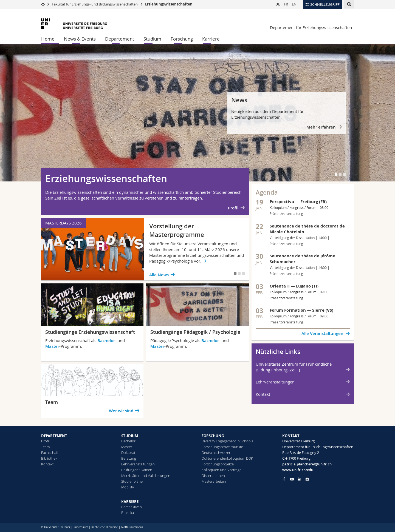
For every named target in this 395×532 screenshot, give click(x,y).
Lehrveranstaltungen (275, 382)
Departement (120, 39)
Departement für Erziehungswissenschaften (311, 27)
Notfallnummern (132, 527)
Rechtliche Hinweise (105, 527)
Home (48, 39)
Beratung (129, 458)
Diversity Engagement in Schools (227, 441)
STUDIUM (130, 436)
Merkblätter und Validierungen (146, 476)
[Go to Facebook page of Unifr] (284, 479)
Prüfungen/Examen (137, 470)
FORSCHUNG (213, 436)
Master (52, 346)
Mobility (128, 487)
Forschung (182, 39)
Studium (152, 39)
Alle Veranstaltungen (322, 333)
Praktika (128, 513)
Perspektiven (132, 507)
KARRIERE (130, 502)
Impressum (81, 527)
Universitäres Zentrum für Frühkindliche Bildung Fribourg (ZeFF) (294, 367)
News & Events (80, 39)
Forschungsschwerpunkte (222, 447)
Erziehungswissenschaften (169, 4)
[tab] (336, 175)
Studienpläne (132, 481)
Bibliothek (49, 458)
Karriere (211, 39)
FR (286, 4)
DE (278, 4)
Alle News (159, 275)
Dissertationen (213, 476)
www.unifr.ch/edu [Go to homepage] (298, 470)
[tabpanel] (198, 113)
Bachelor (106, 341)
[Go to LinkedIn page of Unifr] (300, 479)
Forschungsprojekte (218, 464)
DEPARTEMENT (54, 436)
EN (294, 4)
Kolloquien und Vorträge (222, 470)
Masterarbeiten (214, 481)
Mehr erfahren (321, 127)
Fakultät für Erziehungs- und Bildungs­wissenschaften (95, 4)
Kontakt (263, 394)
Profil (233, 208)
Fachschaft (50, 453)
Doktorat (128, 453)
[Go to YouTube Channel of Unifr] (292, 479)
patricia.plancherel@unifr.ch (307, 464)
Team (45, 447)
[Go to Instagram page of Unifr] (307, 479)
